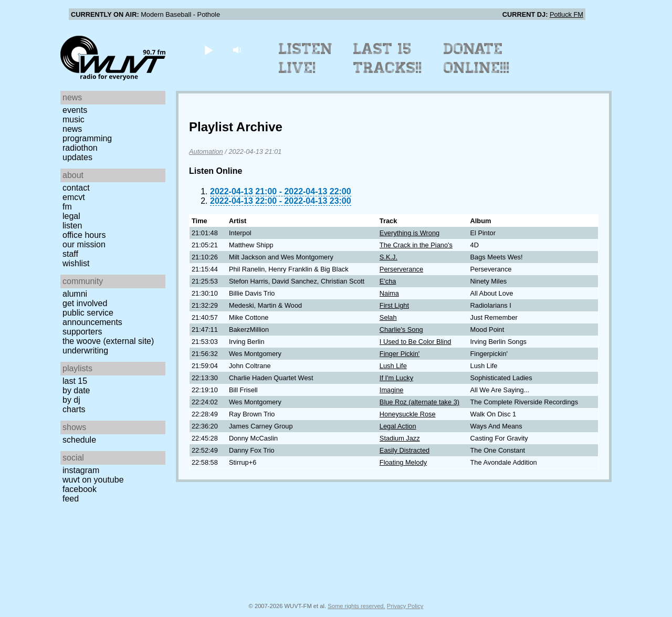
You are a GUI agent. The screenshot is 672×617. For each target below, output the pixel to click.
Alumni (75, 294)
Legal (71, 216)
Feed (71, 499)
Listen (72, 226)
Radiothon (80, 148)
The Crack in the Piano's (416, 245)
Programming (87, 138)
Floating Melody (403, 462)
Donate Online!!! (477, 58)
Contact (76, 188)
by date (76, 390)
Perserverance (401, 269)
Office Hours (84, 235)
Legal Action (398, 426)
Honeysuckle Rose (408, 414)
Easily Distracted (405, 450)
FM (67, 207)
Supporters (82, 332)
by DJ (71, 400)
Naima (389, 293)
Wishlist (76, 263)
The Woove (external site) (108, 341)
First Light (394, 305)
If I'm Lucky (396, 378)
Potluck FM (566, 14)
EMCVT (74, 197)
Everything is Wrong (409, 233)
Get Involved (85, 303)
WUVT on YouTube (93, 480)
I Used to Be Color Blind (416, 342)
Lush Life (393, 366)
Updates (77, 157)
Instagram (81, 470)
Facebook (80, 489)
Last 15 (75, 381)
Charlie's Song (401, 330)
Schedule (79, 440)
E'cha (388, 281)
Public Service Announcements (92, 317)
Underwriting (85, 351)
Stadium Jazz (400, 438)
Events (75, 110)
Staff (70, 254)
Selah (388, 317)
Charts (74, 409)
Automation (206, 151)
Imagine (392, 390)
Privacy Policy (405, 606)
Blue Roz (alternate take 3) (419, 402)
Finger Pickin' (400, 354)
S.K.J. (388, 257)
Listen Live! (306, 58)
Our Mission (84, 244)
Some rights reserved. (356, 606)
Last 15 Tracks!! (388, 58)
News (72, 129)
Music (73, 119)
